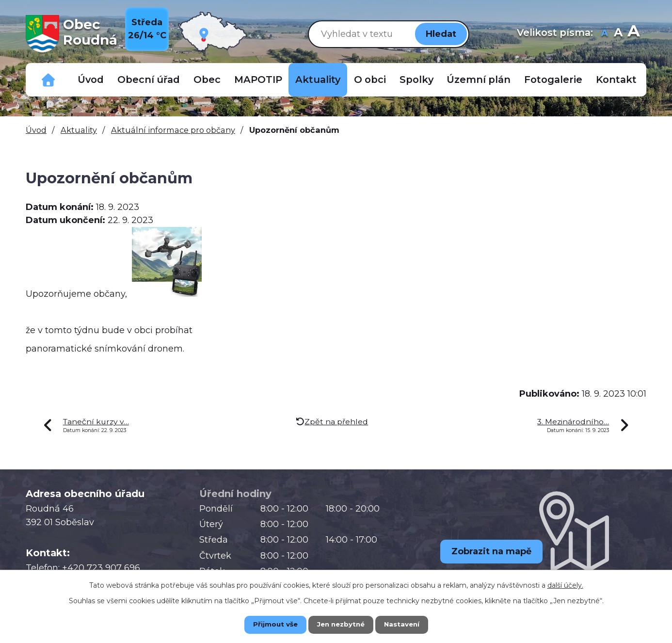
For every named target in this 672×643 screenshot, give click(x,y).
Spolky (416, 80)
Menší (604, 34)
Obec (207, 80)
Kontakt (616, 80)
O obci (370, 80)
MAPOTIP (258, 80)
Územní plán (479, 80)
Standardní (618, 34)
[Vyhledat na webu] (360, 34)
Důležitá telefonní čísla (48, 80)
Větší (633, 34)
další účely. (565, 584)
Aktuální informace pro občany (173, 130)
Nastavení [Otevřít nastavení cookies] (409, 624)
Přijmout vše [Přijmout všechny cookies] (268, 624)
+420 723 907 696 (101, 568)
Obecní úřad (149, 80)
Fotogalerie (553, 80)
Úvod (91, 80)
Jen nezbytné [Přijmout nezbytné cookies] (341, 624)
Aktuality (318, 80)
